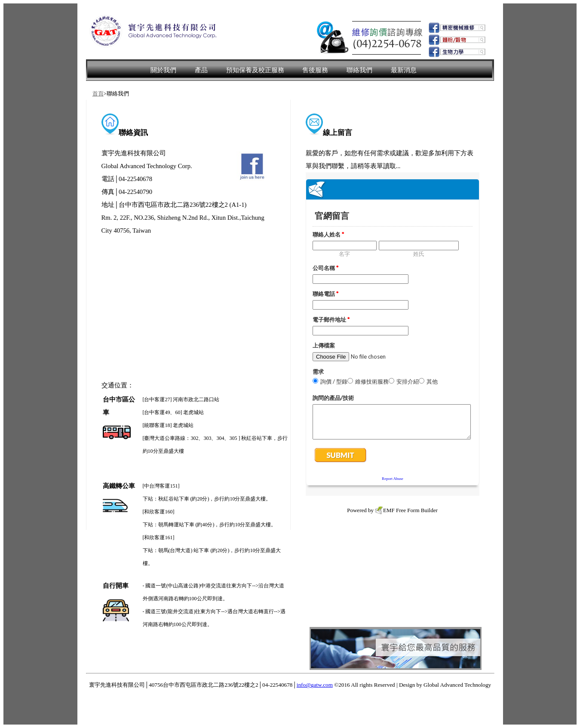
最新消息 (404, 70)
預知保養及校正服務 (255, 70)
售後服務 (315, 70)
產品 (201, 70)
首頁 (98, 94)
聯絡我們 (359, 70)
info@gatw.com (315, 685)
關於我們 (163, 70)
